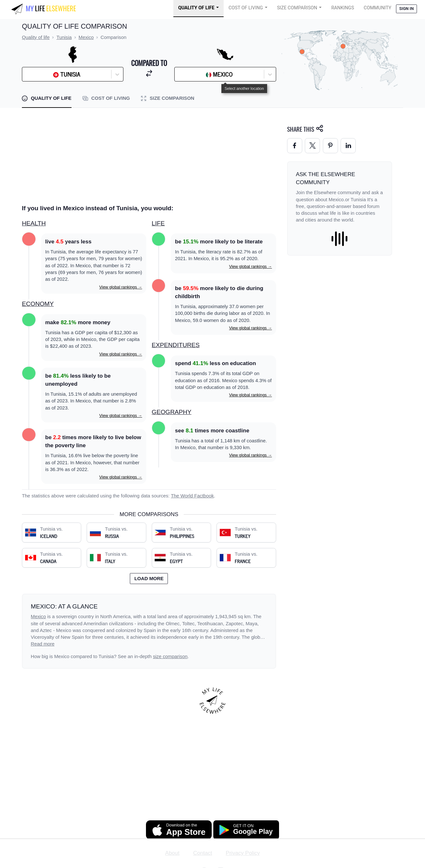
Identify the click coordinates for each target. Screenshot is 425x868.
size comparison (170, 656)
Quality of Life (196, 8)
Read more (43, 644)
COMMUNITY (378, 8)
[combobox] (42, 74)
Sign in (406, 9)
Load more (149, 579)
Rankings (343, 8)
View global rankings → (121, 287)
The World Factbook (192, 496)
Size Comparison (297, 8)
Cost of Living (246, 8)
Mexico (39, 617)
